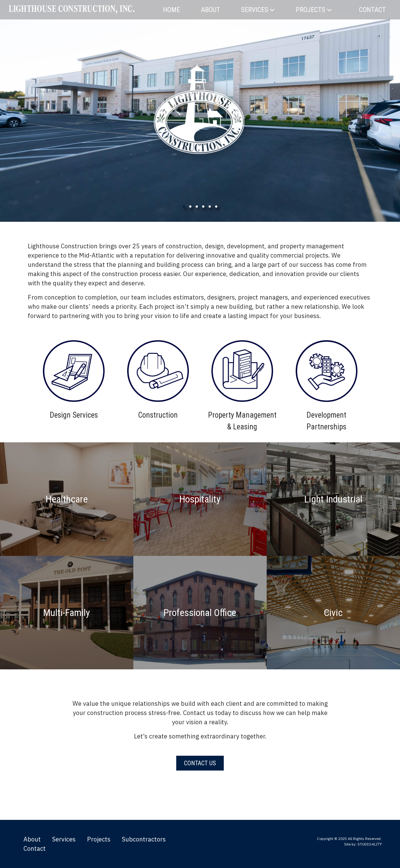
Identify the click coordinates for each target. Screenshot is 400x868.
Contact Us (200, 763)
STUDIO (369, 844)
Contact (372, 10)
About (210, 10)
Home (171, 10)
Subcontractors (144, 839)
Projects (314, 10)
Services (258, 10)
